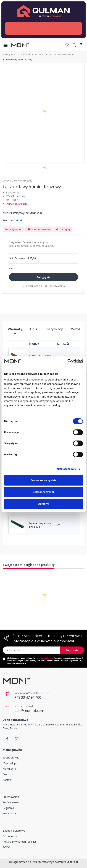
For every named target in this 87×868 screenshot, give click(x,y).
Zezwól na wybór (43, 492)
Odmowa (43, 504)
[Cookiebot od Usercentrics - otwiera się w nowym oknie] (67, 361)
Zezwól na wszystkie (44, 480)
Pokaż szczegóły (65, 469)
